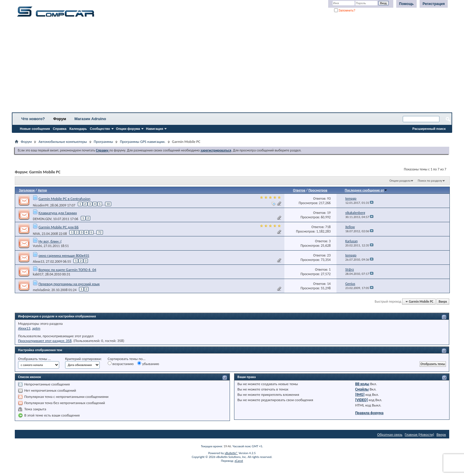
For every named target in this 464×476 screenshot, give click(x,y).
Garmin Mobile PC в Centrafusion (64, 199)
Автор (42, 190)
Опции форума (128, 129)
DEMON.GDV (42, 219)
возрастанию (121, 364)
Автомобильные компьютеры (63, 142)
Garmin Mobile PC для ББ (59, 227)
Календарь (78, 129)
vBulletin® (231, 453)
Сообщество (100, 129)
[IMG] (360, 394)
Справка (60, 129)
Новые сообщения (35, 129)
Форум (60, 119)
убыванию (148, 364)
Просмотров (318, 190)
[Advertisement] (185, 67)
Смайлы (362, 389)
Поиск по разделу (430, 181)
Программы (104, 142)
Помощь (406, 4)
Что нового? (33, 119)
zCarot (239, 461)
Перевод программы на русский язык (69, 284)
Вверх (443, 302)
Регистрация (434, 4)
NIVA (36, 234)
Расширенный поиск (429, 129)
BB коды (362, 384)
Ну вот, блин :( (50, 241)
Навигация (154, 129)
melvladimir (41, 290)
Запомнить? (345, 11)
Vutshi (37, 246)
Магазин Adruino (90, 119)
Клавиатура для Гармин (58, 213)
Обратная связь (390, 434)
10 (108, 204)
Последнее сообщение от (366, 190)
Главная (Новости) (419, 434)
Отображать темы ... (34, 359)
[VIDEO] (361, 400)
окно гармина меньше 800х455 (64, 255)
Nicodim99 (41, 205)
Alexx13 (38, 262)
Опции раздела (400, 181)
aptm (36, 328)
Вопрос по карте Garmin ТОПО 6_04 (67, 270)
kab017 (38, 274)
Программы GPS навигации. (143, 142)
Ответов (299, 190)
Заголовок (27, 190)
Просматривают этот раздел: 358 (45, 341)
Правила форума (369, 413)
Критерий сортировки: (83, 359)
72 (100, 232)
